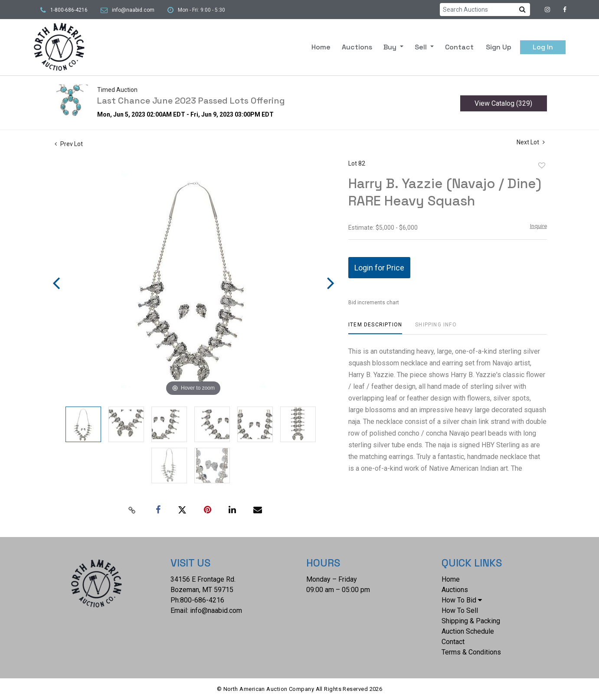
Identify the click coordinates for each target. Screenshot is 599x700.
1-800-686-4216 (69, 10)
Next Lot (531, 142)
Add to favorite (542, 166)
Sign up (499, 47)
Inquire (538, 226)
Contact (459, 47)
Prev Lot (69, 144)
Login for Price (379, 268)
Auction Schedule (468, 631)
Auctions (357, 47)
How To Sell (460, 610)
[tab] (375, 328)
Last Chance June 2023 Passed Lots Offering (191, 101)
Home (321, 47)
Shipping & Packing (471, 621)
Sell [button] (422, 47)
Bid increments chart (374, 303)
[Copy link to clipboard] (132, 510)
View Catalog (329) (503, 103)
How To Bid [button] (462, 600)
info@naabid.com (133, 10)
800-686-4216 (202, 600)
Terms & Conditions (471, 652)
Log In (543, 47)
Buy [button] (391, 47)
